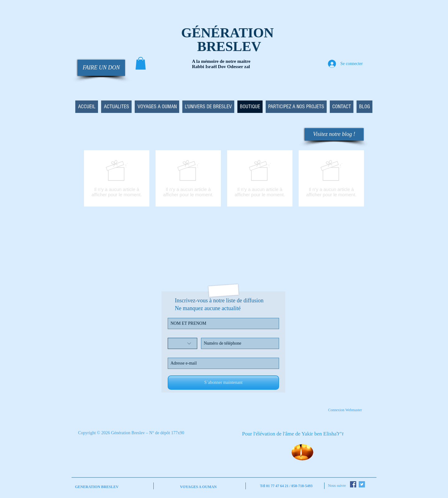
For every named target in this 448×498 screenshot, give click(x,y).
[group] (224, 178)
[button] (141, 63)
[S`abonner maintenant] (223, 383)
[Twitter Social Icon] (362, 484)
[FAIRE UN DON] (101, 68)
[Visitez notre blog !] (334, 134)
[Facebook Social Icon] (353, 484)
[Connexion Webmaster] (345, 410)
